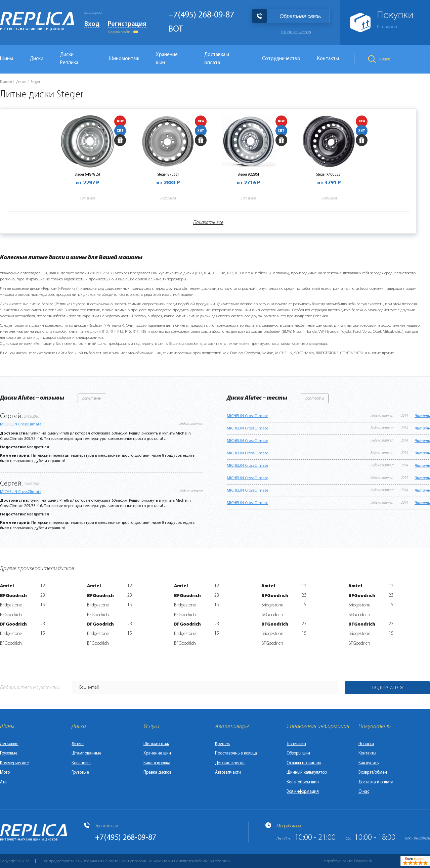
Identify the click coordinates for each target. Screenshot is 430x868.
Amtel (7, 586)
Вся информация (303, 792)
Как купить (369, 763)
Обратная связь (300, 16)
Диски (37, 59)
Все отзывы (92, 399)
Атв (3, 782)
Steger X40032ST (329, 175)
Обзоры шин (298, 753)
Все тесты (315, 399)
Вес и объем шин (303, 782)
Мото (5, 772)
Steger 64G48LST (88, 175)
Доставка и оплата (217, 59)
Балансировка (157, 763)
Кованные (81, 763)
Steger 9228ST (248, 175)
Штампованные (87, 753)
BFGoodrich (13, 596)
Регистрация (127, 24)
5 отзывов (88, 199)
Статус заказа (296, 32)
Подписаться (388, 688)
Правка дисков (157, 772)
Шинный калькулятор (307, 772)
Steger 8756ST (168, 175)
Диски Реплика (69, 59)
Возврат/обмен (373, 772)
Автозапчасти (228, 772)
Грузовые (9, 753)
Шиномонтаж (124, 59)
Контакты (328, 59)
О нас (364, 792)
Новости (366, 744)
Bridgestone (11, 605)
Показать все (208, 223)
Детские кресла (230, 763)
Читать (422, 416)
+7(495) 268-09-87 (201, 15)
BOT (176, 29)
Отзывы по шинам (304, 763)
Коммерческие (14, 763)
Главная (6, 82)
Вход (92, 24)
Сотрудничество (281, 59)
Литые (78, 744)
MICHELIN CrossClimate (21, 424)
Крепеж (222, 744)
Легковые (9, 744)
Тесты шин (296, 744)
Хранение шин (167, 59)
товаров (387, 27)
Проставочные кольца (236, 753)
